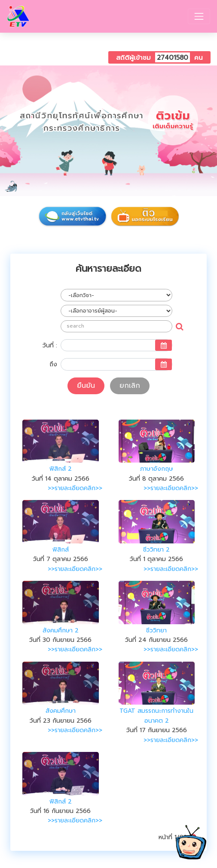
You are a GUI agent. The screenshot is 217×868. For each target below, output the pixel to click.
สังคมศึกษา (61, 711)
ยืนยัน (86, 386)
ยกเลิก (130, 386)
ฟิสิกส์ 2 (61, 469)
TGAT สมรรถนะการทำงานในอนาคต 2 (156, 716)
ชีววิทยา (156, 630)
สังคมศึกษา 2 (61, 630)
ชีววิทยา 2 (156, 550)
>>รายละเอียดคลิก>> (75, 488)
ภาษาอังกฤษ (157, 469)
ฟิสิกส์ (61, 550)
